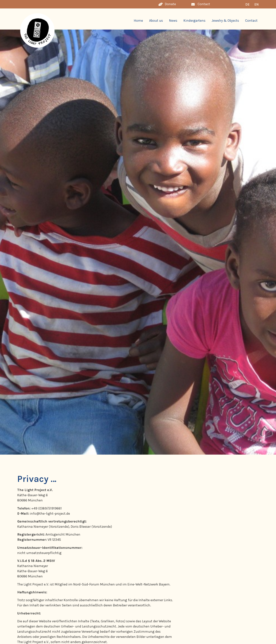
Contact (251, 21)
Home (138, 21)
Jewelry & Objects (225, 21)
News (173, 21)
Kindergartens (194, 21)
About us (156, 21)
